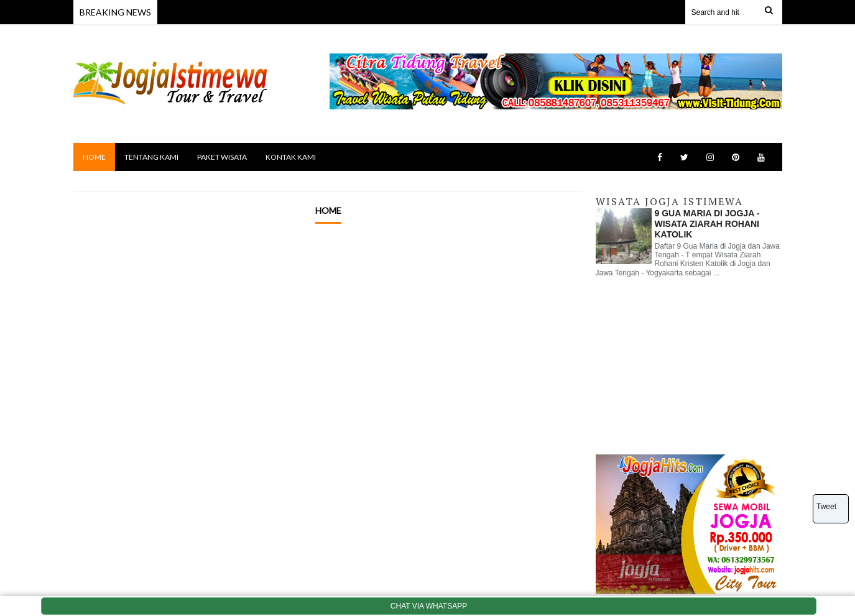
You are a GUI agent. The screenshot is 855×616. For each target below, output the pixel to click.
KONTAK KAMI (291, 157)
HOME (94, 157)
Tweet (826, 507)
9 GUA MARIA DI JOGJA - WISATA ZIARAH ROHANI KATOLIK (707, 224)
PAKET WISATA (222, 157)
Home (328, 210)
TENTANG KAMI (151, 157)
